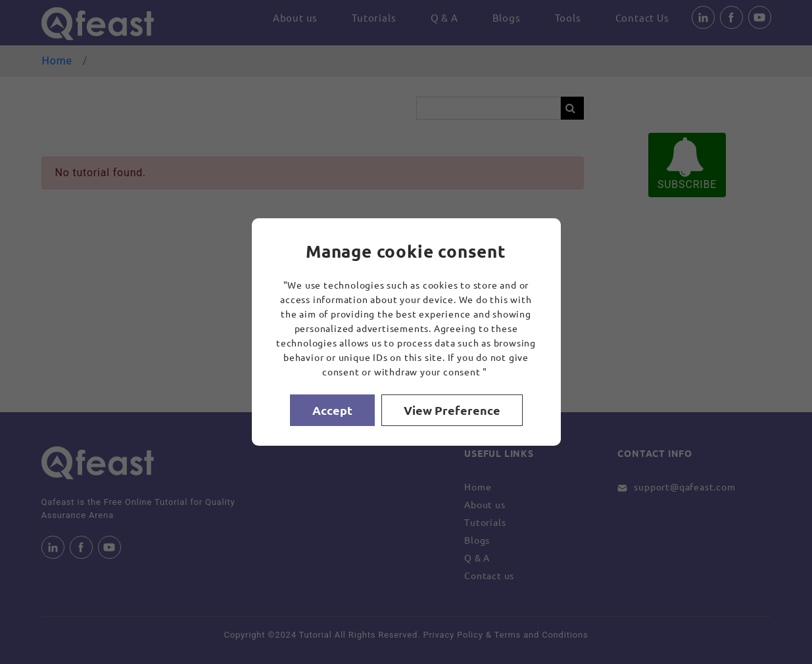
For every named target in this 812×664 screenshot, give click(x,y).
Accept (332, 410)
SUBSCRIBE (687, 164)
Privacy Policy (453, 635)
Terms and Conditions (541, 635)
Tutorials (374, 17)
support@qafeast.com (684, 486)
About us (295, 17)
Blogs (507, 17)
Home (57, 61)
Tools (568, 17)
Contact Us (642, 17)
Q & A (444, 17)
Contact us (489, 575)
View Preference (452, 410)
